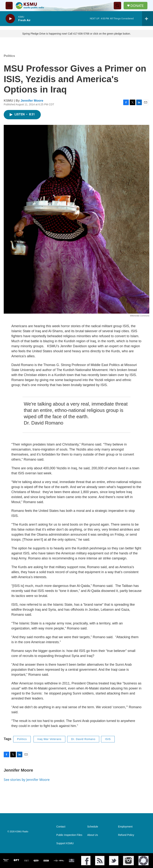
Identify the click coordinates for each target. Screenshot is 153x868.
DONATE (137, 6)
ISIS (108, 739)
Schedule (93, 827)
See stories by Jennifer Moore (27, 780)
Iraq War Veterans (49, 739)
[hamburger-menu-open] (9, 6)
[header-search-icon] (117, 6)
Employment (125, 827)
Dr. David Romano (83, 739)
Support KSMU (65, 843)
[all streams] (148, 19)
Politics (9, 56)
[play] (10, 19)
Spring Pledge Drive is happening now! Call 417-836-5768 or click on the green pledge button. (77, 34)
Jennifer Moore (32, 101)
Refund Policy (126, 835)
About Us (93, 835)
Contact (61, 827)
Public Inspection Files (69, 835)
